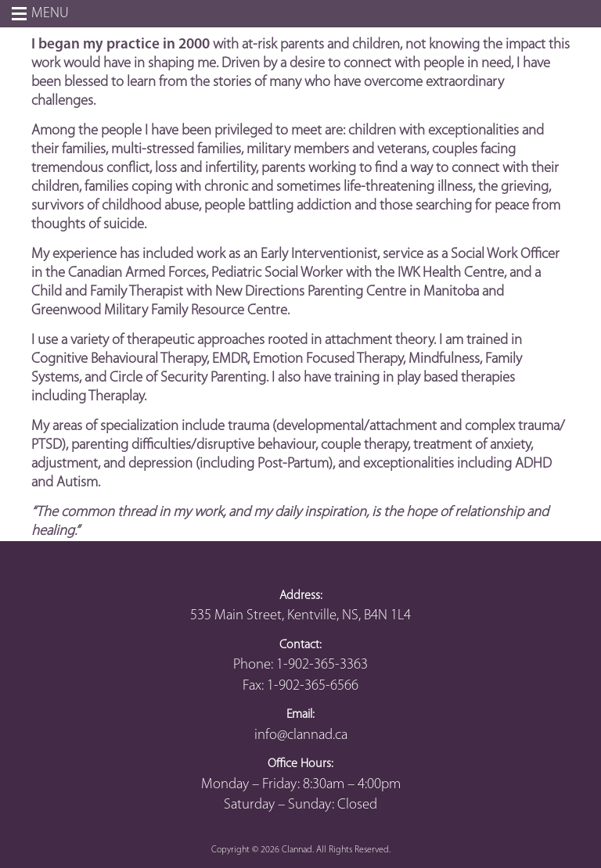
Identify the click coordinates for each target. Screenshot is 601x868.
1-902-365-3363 (322, 665)
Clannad (297, 850)
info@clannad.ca (301, 735)
